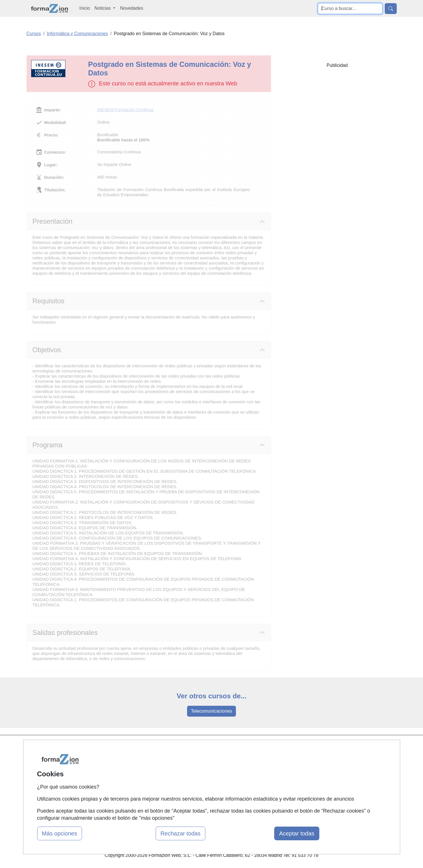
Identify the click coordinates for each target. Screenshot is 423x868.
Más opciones (60, 833)
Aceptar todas (297, 833)
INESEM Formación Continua (125, 110)
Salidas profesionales (65, 633)
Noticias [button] (103, 8)
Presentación (53, 221)
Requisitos (49, 301)
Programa (48, 445)
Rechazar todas (181, 833)
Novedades (132, 8)
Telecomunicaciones (211, 711)
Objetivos (47, 350)
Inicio (85, 8)
